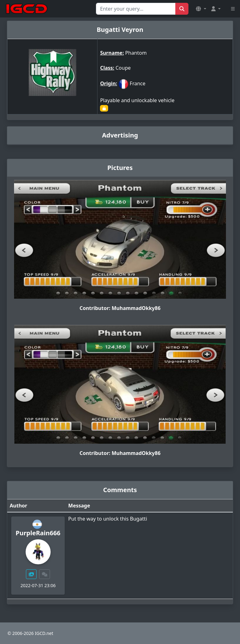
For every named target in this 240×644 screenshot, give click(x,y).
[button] (201, 9)
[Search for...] (136, 9)
